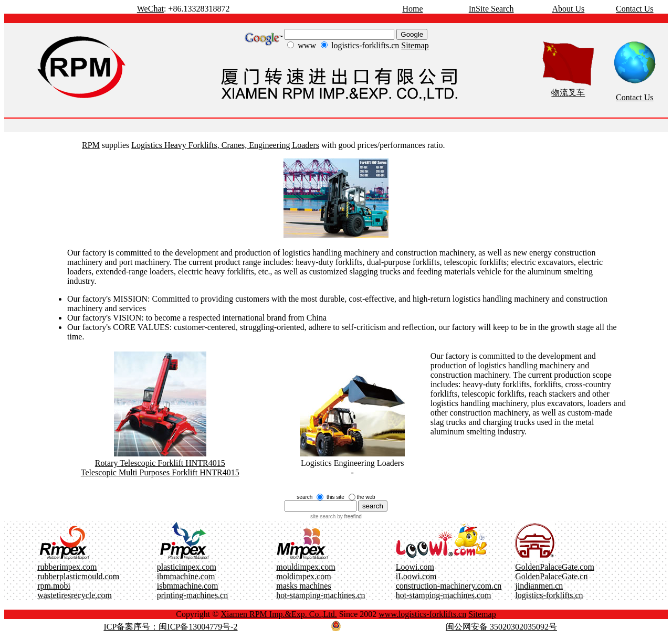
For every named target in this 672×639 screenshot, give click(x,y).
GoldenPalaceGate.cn (551, 576)
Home (412, 9)
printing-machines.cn (193, 595)
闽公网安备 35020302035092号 (501, 627)
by (348, 516)
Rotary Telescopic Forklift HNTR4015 (160, 463)
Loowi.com (415, 567)
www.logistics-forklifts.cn (422, 614)
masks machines (303, 586)
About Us (568, 9)
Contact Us (635, 9)
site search (323, 516)
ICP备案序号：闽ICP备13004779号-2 (170, 627)
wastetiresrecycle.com (75, 595)
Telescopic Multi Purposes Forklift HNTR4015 (160, 472)
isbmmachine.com (188, 586)
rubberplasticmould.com (78, 576)
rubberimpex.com (67, 567)
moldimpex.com (303, 576)
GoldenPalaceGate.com (555, 567)
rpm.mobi (54, 586)
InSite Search (491, 9)
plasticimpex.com (187, 567)
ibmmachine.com (186, 576)
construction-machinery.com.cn (449, 586)
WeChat (150, 9)
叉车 (576, 93)
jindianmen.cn (539, 586)
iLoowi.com (416, 576)
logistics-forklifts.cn (549, 595)
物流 (560, 93)
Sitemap (415, 45)
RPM (91, 145)
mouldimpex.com (306, 567)
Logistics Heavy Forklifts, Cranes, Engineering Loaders (225, 145)
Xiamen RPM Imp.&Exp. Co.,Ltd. (279, 614)
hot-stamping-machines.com (444, 595)
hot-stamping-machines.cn (321, 595)
